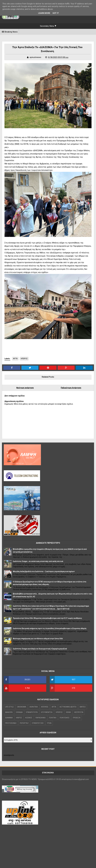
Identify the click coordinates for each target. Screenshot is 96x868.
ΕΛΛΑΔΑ (19, 712)
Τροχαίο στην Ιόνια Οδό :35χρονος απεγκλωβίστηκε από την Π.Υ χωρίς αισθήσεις (47, 618)
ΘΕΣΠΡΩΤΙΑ (79, 712)
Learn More (44, 13)
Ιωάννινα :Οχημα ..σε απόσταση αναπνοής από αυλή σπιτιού (38, 561)
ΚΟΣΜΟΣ (29, 718)
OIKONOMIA (22, 707)
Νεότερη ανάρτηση (25, 388)
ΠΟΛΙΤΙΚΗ (53, 718)
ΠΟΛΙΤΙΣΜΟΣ (65, 718)
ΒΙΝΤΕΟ (83, 707)
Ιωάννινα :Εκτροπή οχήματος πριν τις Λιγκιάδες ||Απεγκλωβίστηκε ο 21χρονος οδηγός (50, 628)
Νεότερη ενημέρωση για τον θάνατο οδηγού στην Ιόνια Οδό (38, 639)
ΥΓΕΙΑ (49, 723)
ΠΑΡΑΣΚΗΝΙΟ (41, 718)
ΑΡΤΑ (15, 359)
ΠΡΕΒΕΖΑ (77, 718)
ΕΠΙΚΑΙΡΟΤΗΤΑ (32, 712)
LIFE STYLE (9, 707)
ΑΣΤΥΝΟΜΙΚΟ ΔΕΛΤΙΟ (68, 707)
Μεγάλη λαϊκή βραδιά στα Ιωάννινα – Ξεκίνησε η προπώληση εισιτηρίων (44, 571)
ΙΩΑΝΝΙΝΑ (9, 718)
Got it (56, 13)
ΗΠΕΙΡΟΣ (24, 359)
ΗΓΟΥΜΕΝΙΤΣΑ (47, 712)
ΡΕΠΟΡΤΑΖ (24, 723)
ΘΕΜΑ (68, 712)
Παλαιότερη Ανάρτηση (71, 388)
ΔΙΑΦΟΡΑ (9, 712)
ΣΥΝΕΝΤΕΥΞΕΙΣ (38, 723)
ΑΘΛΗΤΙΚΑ (34, 707)
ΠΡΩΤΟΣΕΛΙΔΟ (11, 723)
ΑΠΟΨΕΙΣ (45, 707)
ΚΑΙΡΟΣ (19, 718)
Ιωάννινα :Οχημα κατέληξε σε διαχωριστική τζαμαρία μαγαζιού (40, 649)
